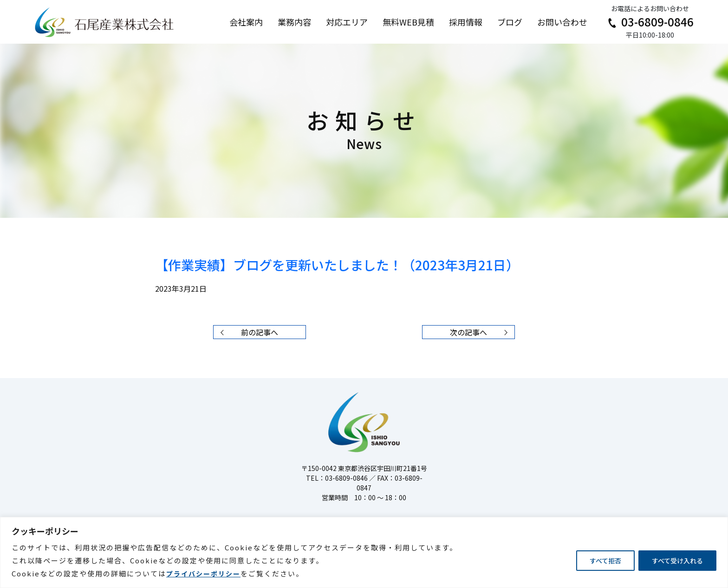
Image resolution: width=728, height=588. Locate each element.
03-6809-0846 (650, 22)
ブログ (510, 22)
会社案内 (246, 22)
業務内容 (294, 22)
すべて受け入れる (677, 561)
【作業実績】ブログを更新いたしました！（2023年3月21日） (337, 265)
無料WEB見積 (408, 22)
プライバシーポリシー (203, 574)
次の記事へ (481, 332)
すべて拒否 (605, 561)
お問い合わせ (562, 22)
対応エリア (347, 22)
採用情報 (466, 22)
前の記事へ (247, 332)
